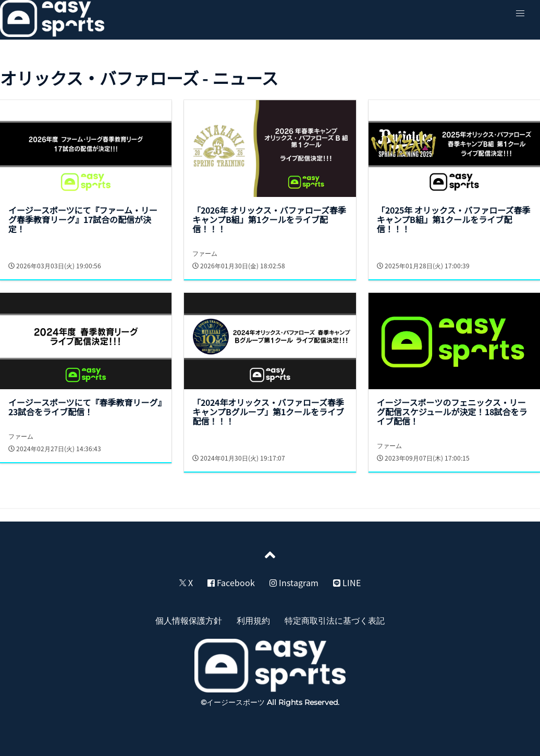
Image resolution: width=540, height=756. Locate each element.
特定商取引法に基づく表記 (335, 620)
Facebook (231, 583)
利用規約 (253, 620)
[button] (520, 14)
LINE (347, 583)
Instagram (294, 583)
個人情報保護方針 (189, 620)
